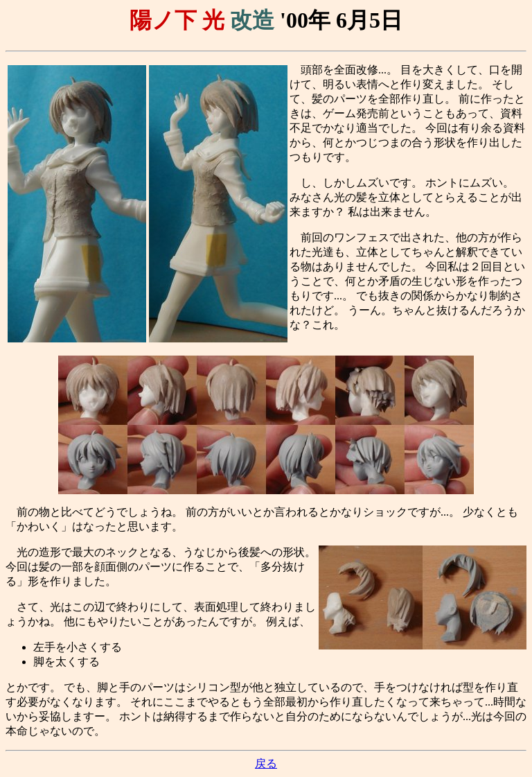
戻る (266, 763)
